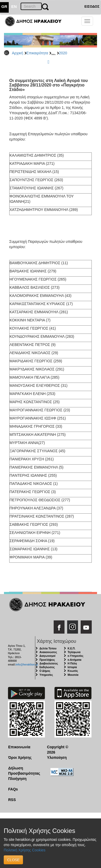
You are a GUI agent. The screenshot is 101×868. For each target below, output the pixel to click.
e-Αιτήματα (75, 660)
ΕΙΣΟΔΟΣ (92, 6)
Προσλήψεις (47, 660)
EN (14, 6)
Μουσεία (73, 675)
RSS (12, 800)
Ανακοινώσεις (48, 652)
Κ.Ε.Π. (72, 648)
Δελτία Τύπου (48, 648)
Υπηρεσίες (46, 675)
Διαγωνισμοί (47, 656)
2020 (63, 53)
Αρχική (18, 53)
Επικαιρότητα (37, 53)
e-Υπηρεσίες (76, 656)
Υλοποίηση (57, 758)
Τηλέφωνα (74, 652)
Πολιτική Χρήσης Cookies (25, 850)
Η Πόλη (72, 664)
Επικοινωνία (19, 747)
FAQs (13, 789)
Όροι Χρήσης (20, 758)
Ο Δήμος (45, 671)
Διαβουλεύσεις (49, 664)
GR (4, 6)
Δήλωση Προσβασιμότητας (24, 771)
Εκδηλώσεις (47, 667)
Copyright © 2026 (58, 750)
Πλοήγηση (17, 779)
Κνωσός (73, 671)
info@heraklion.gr (27, 665)
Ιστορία (72, 667)
